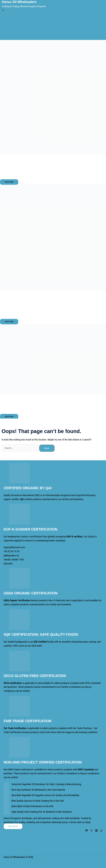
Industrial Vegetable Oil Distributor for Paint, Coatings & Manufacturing (46, 784)
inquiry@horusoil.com (14, 547)
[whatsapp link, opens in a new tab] (101, 829)
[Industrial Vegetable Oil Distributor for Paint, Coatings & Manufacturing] (6, 784)
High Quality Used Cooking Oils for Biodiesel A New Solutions (41, 811)
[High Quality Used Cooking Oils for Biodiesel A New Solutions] (6, 812)
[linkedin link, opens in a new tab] (96, 829)
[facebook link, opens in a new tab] (87, 829)
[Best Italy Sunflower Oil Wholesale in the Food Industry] (6, 790)
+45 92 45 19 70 (12, 551)
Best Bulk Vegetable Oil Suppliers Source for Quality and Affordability (45, 795)
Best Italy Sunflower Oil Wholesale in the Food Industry (38, 789)
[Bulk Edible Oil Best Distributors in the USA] (6, 806)
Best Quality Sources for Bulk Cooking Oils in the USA (38, 800)
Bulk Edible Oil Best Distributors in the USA (32, 806)
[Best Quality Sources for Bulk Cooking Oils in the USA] (6, 801)
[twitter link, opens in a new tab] (91, 829)
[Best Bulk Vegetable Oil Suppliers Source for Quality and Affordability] (6, 795)
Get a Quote (13, 826)
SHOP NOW (9, 182)
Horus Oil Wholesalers (20, 2)
